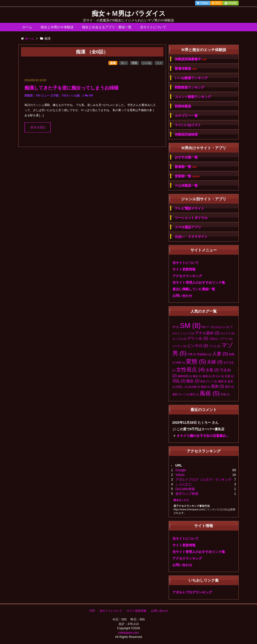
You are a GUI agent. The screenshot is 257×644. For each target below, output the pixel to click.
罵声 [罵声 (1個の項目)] (229, 387)
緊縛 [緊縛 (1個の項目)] (206, 387)
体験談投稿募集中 (191, 59)
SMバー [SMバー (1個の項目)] (208, 327)
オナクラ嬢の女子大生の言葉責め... (203, 436)
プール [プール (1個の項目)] (215, 346)
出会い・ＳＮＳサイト (191, 237)
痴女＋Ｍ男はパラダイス (129, 14)
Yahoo (180, 475)
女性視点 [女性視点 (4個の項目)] (190, 369)
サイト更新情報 (184, 269)
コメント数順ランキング (193, 97)
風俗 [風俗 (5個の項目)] (210, 393)
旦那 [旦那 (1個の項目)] (229, 376)
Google (181, 470)
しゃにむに (184, 484)
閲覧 (134, 63)
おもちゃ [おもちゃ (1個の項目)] (222, 327)
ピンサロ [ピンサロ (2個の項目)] (198, 346)
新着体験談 (186, 69)
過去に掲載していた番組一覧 (194, 289)
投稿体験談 (183, 106)
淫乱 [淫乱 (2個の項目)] (179, 381)
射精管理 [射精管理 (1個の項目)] (185, 376)
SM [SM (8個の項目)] (190, 325)
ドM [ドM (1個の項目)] (213, 339)
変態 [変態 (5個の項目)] (196, 361)
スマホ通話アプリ (188, 227)
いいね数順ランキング (191, 78)
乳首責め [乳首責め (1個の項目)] (204, 354)
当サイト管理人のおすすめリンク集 (199, 282)
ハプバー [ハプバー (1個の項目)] (225, 339)
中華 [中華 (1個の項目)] (192, 354)
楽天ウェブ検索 (187, 494)
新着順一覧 (186, 167)
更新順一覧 (187, 176)
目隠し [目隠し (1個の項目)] (182, 387)
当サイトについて (153, 27)
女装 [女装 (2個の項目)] (212, 370)
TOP (92, 611)
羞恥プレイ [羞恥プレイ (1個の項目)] (181, 394)
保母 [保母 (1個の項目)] (181, 362)
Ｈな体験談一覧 (186, 185)
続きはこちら (181, 500)
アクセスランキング (187, 276)
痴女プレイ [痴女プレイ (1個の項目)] (209, 381)
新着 (113, 63)
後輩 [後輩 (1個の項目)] (207, 376)
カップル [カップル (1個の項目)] (179, 339)
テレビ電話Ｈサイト (190, 208)
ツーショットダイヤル (191, 218)
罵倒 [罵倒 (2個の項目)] (217, 386)
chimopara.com (128, 633)
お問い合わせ (182, 296)
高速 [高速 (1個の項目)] (225, 394)
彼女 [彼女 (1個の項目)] (197, 376)
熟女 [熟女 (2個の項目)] (193, 381)
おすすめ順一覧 (186, 157)
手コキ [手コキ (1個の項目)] (218, 376)
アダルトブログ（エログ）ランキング (203, 479)
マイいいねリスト (188, 125)
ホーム (27, 27)
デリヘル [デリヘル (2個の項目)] (198, 338)
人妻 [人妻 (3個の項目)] (220, 354)
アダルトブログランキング (192, 592)
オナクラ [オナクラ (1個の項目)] (227, 333)
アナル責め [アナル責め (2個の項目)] (207, 333)
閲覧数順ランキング (190, 87)
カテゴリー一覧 (186, 116)
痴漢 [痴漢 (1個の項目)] (222, 381)
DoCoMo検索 (185, 489)
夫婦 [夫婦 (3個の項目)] (215, 362)
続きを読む (38, 127)
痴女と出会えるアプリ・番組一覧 (107, 27)
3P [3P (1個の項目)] (176, 327)
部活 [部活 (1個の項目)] (194, 394)
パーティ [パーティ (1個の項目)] (179, 346)
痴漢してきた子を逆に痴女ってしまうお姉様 (71, 88)
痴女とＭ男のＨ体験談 (57, 27)
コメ (159, 63)
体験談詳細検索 (186, 134)
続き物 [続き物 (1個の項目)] (194, 387)
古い (124, 63)
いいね (147, 63)
